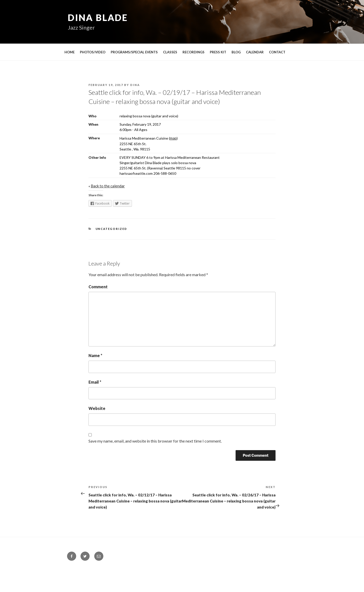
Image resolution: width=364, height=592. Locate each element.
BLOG (236, 52)
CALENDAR (255, 52)
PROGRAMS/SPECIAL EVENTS (134, 52)
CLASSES (170, 52)
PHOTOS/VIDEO (93, 52)
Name (95, 355)
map (173, 138)
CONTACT (277, 52)
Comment (98, 287)
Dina (135, 85)
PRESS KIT (218, 52)
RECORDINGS (194, 52)
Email (95, 382)
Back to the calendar (108, 186)
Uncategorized (111, 229)
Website (97, 408)
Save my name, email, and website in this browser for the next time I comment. (155, 441)
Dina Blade (98, 17)
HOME (70, 52)
